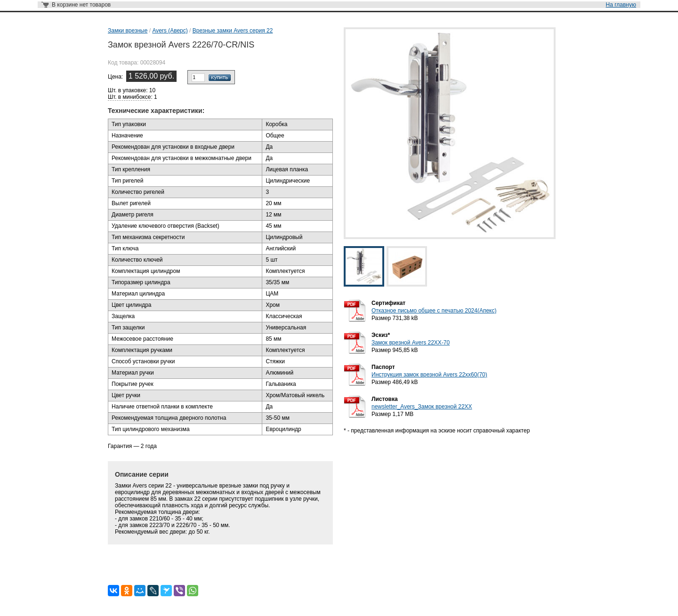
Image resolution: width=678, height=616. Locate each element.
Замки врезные (128, 31)
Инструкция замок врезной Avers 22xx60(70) (429, 375)
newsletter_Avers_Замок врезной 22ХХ (422, 407)
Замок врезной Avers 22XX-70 (411, 343)
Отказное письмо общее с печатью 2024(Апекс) (434, 311)
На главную (621, 5)
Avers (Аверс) (170, 31)
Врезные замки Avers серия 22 (233, 31)
